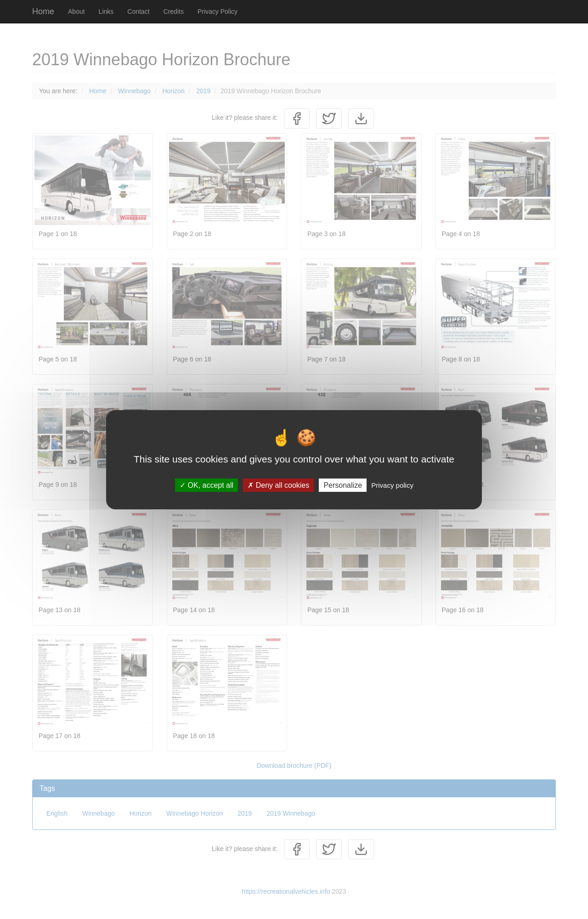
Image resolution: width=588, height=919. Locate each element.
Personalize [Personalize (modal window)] (343, 485)
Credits (174, 11)
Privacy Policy (218, 11)
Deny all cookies (278, 485)
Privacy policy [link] (392, 485)
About (76, 11)
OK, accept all (206, 485)
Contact (138, 11)
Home (43, 11)
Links (106, 11)
